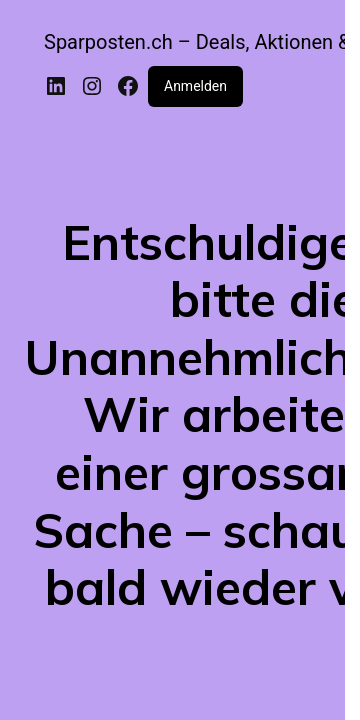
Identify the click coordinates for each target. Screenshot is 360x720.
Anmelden (195, 86)
